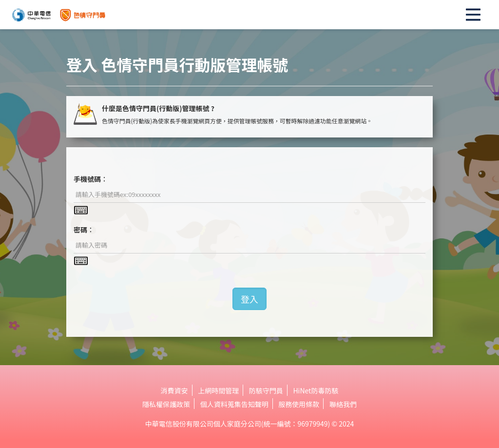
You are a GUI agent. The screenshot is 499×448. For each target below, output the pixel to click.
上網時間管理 (218, 390)
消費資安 (174, 390)
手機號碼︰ (91, 179)
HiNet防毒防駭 (316, 390)
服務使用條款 (299, 404)
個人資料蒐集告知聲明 (234, 404)
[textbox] (249, 195)
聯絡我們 (343, 404)
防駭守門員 (266, 390)
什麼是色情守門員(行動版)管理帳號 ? (158, 108)
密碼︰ (84, 230)
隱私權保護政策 (166, 404)
